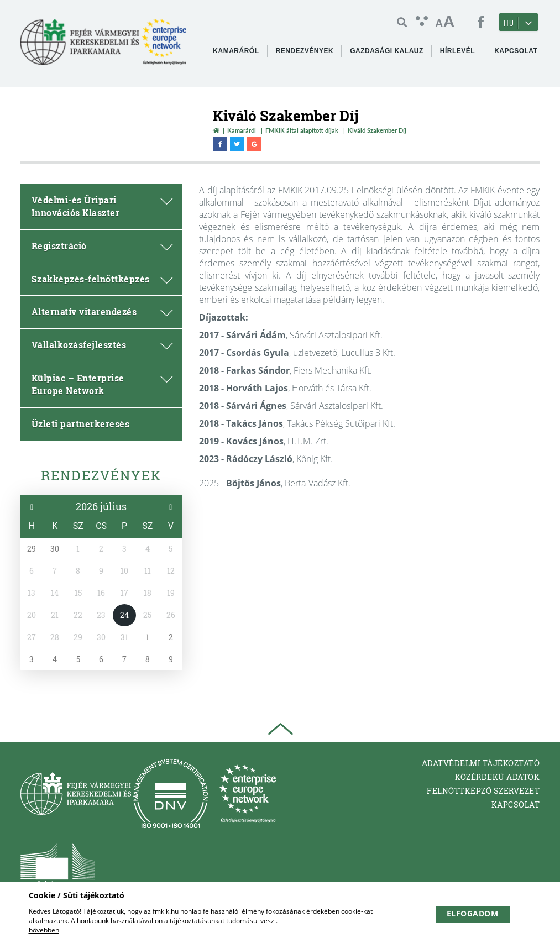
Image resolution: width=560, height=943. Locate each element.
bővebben (44, 930)
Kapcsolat (516, 805)
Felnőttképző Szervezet (483, 791)
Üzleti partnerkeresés (81, 424)
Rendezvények (101, 475)
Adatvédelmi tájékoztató (481, 763)
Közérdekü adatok (497, 777)
